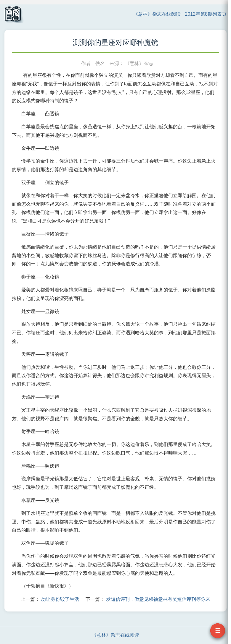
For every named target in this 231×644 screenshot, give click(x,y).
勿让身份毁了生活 (60, 599)
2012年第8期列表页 (206, 14)
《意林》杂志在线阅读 (157, 14)
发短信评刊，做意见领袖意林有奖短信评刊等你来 (158, 599)
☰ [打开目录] (218, 631)
